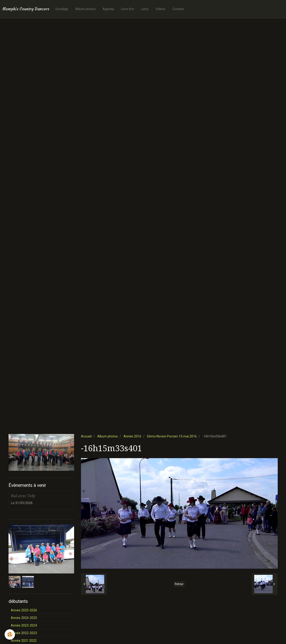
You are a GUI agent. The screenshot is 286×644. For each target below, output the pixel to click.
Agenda (108, 9)
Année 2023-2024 (24, 625)
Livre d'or (128, 9)
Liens (145, 9)
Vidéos (160, 9)
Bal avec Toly (23, 496)
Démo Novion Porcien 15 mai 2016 (172, 436)
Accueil (86, 436)
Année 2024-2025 (24, 618)
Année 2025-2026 (24, 610)
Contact (178, 9)
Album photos (85, 9)
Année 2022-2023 (24, 633)
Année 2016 (132, 436)
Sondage (62, 9)
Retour (179, 584)
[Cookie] (10, 634)
